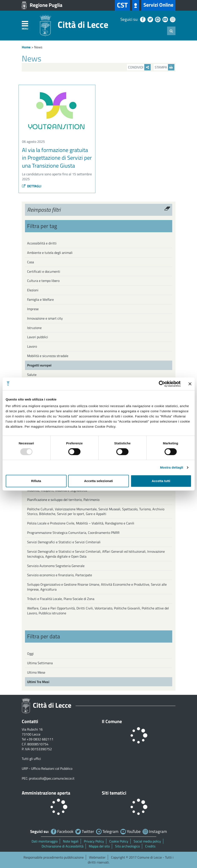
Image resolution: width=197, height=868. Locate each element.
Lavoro (32, 346)
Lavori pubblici (38, 337)
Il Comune (112, 721)
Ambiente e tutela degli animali (50, 253)
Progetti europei (39, 365)
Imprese (33, 309)
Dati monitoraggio (45, 841)
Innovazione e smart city (45, 318)
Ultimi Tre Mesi (38, 682)
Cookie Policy (119, 841)
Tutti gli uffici (31, 759)
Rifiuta (36, 481)
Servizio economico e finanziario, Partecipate (60, 575)
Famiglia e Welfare (40, 299)
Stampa (165, 67)
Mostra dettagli (172, 467)
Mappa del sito (99, 846)
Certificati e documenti (44, 271)
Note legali (71, 841)
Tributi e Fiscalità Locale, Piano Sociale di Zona (61, 599)
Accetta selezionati (98, 481)
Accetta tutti (161, 481)
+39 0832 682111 (40, 739)
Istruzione (34, 328)
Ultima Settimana (40, 663)
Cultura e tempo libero (43, 281)
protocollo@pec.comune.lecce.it (52, 778)
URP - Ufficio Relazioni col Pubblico (47, 768)
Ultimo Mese (36, 672)
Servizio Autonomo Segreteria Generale (56, 566)
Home (26, 47)
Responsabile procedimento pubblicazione (54, 857)
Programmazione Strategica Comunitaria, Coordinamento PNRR (73, 533)
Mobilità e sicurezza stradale (48, 356)
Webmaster (97, 857)
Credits (150, 846)
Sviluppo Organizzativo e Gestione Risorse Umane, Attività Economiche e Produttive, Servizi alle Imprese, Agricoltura (97, 587)
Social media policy (147, 841)
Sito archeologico (127, 846)
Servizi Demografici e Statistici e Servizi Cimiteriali (64, 542)
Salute (32, 375)
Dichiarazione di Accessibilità (63, 846)
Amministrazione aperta (46, 793)
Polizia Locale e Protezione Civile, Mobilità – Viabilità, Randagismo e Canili (81, 523)
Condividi (139, 67)
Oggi (30, 654)
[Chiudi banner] (190, 384)
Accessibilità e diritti (42, 243)
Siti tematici (114, 793)
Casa (31, 262)
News (38, 47)
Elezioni (33, 290)
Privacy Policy (94, 841)
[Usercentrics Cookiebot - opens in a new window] (162, 384)
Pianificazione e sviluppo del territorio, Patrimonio (63, 500)
